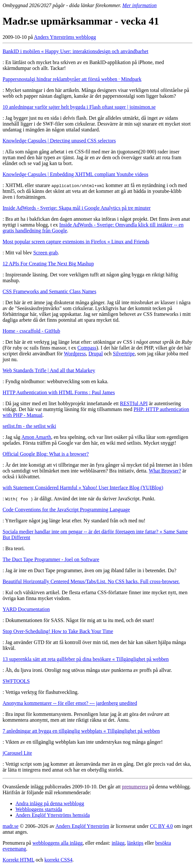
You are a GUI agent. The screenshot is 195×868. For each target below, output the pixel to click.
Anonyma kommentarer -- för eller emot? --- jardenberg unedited (70, 703)
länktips (135, 843)
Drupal (96, 354)
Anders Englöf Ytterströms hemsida (53, 815)
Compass (87, 348)
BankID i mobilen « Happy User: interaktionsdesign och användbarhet (75, 51)
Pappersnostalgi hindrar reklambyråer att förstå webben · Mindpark (72, 79)
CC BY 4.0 (161, 826)
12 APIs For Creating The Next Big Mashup (48, 264)
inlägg (118, 843)
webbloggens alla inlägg (57, 843)
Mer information (139, 5)
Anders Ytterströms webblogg (65, 37)
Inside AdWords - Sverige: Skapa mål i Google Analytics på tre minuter (77, 208)
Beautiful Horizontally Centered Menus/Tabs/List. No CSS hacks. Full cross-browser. (91, 581)
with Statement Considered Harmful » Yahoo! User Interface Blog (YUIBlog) (83, 488)
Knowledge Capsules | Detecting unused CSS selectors (59, 141)
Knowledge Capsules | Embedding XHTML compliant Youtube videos (75, 174)
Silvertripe (124, 354)
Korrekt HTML (19, 860)
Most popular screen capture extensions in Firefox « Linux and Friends (76, 242)
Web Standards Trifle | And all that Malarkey (49, 370)
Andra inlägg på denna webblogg (50, 803)
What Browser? (165, 471)
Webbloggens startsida (39, 809)
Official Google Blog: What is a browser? (46, 454)
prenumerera (135, 787)
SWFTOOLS (16, 681)
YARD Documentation (26, 609)
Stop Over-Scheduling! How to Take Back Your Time (58, 631)
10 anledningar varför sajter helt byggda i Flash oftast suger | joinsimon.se (79, 107)
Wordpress (75, 354)
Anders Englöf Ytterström (82, 826)
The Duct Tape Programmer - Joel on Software (51, 559)
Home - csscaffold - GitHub (31, 331)
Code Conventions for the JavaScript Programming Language (66, 510)
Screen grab (46, 253)
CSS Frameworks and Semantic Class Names (49, 291)
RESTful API (134, 403)
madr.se (10, 826)
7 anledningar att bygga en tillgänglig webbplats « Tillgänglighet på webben (81, 731)
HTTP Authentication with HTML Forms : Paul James (59, 392)
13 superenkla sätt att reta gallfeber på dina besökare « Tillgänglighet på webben (86, 659)
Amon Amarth (36, 437)
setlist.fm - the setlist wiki (29, 426)
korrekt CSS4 (59, 860)
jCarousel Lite (17, 753)
